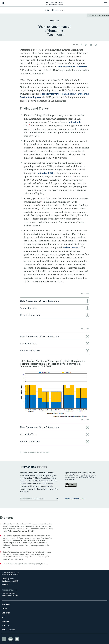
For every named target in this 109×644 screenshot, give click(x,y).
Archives (6, 613)
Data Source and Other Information (39, 301)
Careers (5, 622)
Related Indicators (30, 315)
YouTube (17, 639)
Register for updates (74, 499)
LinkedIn (11, 639)
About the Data (28, 308)
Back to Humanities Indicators (36, 452)
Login (4, 609)
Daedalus (6, 605)
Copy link (85, 293)
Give (4, 617)
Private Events (8, 630)
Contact (6, 626)
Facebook (4, 639)
